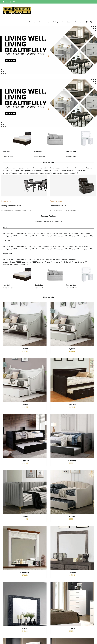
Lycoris (25, 349)
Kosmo (72, 517)
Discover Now (8, 157)
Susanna (25, 461)
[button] (91, 22)
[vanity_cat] (80, 267)
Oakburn (72, 573)
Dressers (6, 240)
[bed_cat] (17, 267)
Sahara (72, 405)
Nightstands (8, 254)
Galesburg (25, 573)
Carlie (25, 629)
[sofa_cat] (48, 267)
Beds (5, 227)
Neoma (25, 517)
